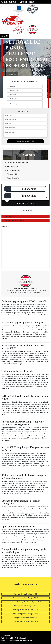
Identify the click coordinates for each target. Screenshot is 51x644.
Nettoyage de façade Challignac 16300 (25, 606)
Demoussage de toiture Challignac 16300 (25, 622)
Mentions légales (27, 640)
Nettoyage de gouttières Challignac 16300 (25, 614)
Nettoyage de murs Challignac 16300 (25, 594)
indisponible (9, 2)
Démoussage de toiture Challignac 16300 (25, 598)
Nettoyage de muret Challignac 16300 (25, 618)
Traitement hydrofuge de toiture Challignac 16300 (25, 602)
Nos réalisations (11, 75)
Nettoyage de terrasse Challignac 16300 (25, 610)
